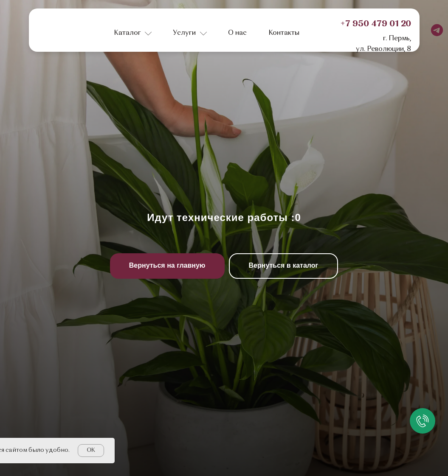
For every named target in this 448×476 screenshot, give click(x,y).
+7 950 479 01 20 (376, 24)
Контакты (284, 33)
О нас (237, 33)
